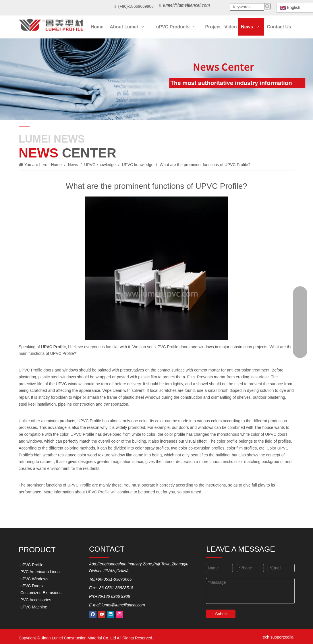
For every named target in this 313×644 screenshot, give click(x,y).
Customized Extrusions (40, 593)
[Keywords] (247, 7)
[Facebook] (93, 614)
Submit (221, 614)
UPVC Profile (89, 421)
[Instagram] (120, 614)
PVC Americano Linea (39, 572)
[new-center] (156, 79)
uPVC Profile (31, 565)
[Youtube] (102, 614)
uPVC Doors (31, 586)
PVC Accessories (35, 600)
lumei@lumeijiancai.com (123, 605)
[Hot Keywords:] (267, 6)
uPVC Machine (33, 607)
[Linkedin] (111, 614)
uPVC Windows (34, 579)
